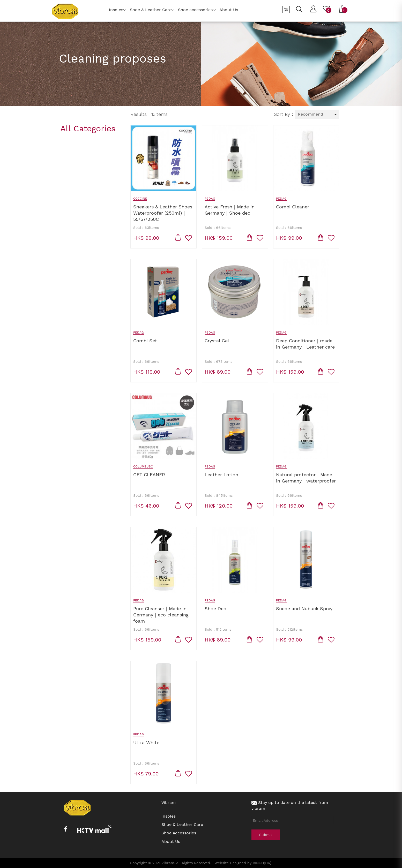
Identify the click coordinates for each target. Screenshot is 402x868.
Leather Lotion (221, 475)
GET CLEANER (149, 475)
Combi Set (145, 341)
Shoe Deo (215, 609)
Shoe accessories (179, 833)
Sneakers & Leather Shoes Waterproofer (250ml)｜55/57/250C (163, 213)
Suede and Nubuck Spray (304, 609)
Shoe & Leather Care (182, 824)
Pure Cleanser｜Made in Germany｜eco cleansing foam (161, 615)
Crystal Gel (217, 341)
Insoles (169, 816)
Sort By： (284, 114)
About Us (171, 841)
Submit (266, 835)
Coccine (140, 199)
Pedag (210, 199)
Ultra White (146, 742)
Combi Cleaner (293, 207)
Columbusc (143, 466)
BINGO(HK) (262, 863)
